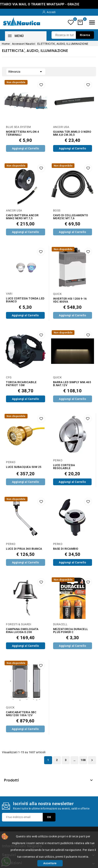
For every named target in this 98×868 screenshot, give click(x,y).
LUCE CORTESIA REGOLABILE (64, 467)
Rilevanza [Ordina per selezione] (26, 71)
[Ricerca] (73, 35)
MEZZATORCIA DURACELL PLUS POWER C (71, 631)
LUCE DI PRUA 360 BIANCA (24, 549)
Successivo (92, 760)
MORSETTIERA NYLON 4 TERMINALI (23, 133)
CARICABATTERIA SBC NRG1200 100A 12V (21, 714)
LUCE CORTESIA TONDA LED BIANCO (25, 300)
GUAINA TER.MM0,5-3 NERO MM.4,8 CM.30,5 (72, 133)
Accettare (50, 863)
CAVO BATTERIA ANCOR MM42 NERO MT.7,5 (22, 217)
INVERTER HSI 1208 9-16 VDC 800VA (70, 300)
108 (83, 760)
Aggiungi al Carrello (26, 148)
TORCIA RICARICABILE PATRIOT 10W (21, 384)
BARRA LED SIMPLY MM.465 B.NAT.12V (72, 384)
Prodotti (11, 780)
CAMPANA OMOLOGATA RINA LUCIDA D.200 (22, 631)
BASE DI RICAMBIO (66, 549)
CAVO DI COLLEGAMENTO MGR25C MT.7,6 (71, 217)
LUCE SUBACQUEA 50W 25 (24, 467)
